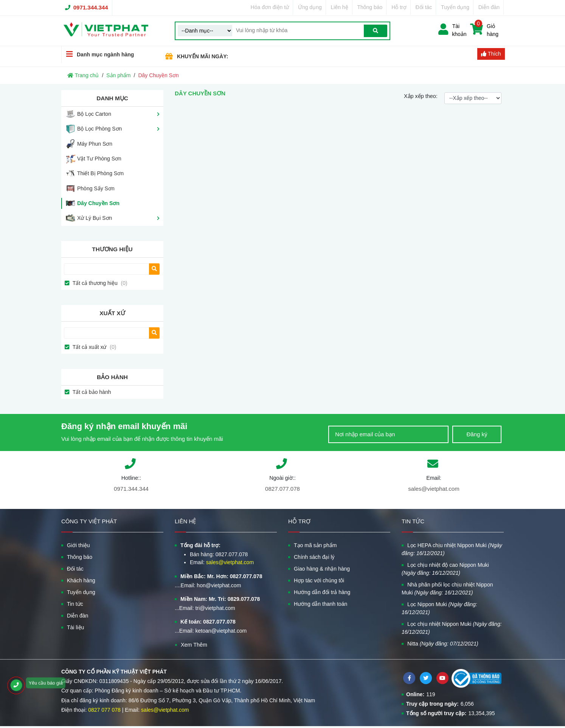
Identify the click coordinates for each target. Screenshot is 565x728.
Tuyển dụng (455, 7)
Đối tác (424, 7)
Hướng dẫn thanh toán (321, 604)
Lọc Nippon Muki (439, 608)
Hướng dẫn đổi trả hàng (322, 592)
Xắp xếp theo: (421, 96)
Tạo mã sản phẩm (315, 545)
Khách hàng (81, 580)
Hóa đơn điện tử (270, 7)
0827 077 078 (104, 710)
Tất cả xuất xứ (94, 347)
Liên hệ (340, 7)
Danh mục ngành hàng (98, 54)
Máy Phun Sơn (95, 144)
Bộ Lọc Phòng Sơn (99, 129)
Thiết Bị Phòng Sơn (100, 173)
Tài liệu (75, 627)
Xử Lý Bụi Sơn (95, 218)
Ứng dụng (310, 7)
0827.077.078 (282, 489)
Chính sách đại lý (314, 557)
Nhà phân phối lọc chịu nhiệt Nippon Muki (447, 589)
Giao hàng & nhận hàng (322, 569)
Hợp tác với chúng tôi (319, 580)
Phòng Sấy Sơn (96, 188)
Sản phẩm (118, 75)
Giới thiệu (78, 545)
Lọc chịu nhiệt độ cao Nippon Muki (445, 569)
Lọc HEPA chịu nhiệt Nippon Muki (452, 549)
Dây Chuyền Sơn (98, 203)
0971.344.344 (91, 7)
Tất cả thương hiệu (99, 283)
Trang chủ (83, 75)
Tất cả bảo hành (91, 392)
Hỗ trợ (399, 7)
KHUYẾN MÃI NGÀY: (203, 56)
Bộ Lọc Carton (94, 114)
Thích (491, 54)
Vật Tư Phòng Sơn (99, 159)
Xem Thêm (194, 645)
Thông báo (370, 7)
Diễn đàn (489, 7)
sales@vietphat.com (434, 489)
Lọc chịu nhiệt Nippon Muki (452, 628)
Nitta (443, 644)
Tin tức (75, 604)
